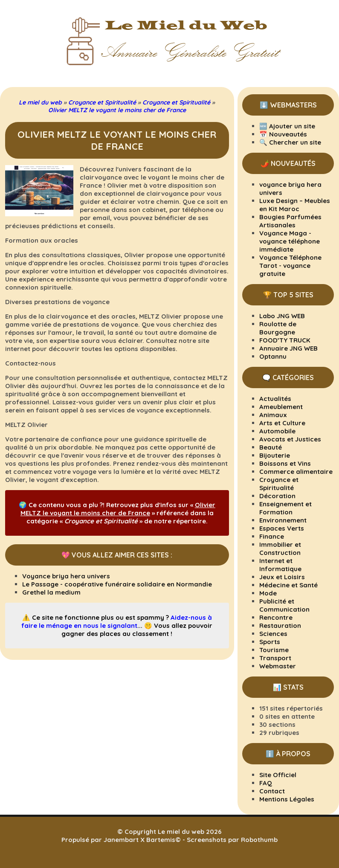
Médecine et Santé (288, 585)
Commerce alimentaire (296, 472)
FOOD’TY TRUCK (285, 340)
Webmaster (278, 666)
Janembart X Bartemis (139, 840)
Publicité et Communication (284, 605)
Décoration (277, 496)
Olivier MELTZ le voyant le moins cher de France (118, 509)
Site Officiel (278, 775)
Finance (272, 536)
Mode (268, 593)
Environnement (283, 520)
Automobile (277, 431)
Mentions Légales (287, 799)
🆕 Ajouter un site (287, 126)
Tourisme (274, 650)
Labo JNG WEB (282, 316)
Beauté (271, 447)
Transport (275, 658)
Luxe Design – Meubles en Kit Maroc (295, 205)
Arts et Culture (282, 423)
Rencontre (276, 617)
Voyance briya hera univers (66, 576)
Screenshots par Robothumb (232, 840)
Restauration (280, 626)
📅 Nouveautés (283, 134)
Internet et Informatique (280, 565)
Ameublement (281, 407)
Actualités (275, 399)
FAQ (266, 783)
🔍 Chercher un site (290, 142)
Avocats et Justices (290, 439)
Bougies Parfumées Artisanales (290, 221)
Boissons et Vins (285, 463)
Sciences (273, 634)
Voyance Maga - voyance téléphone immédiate (290, 241)
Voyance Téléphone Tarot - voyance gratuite (290, 266)
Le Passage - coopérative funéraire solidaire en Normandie (117, 584)
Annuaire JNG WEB (288, 348)
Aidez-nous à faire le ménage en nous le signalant (117, 621)
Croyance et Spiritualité (279, 484)
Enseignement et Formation (285, 508)
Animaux (273, 415)
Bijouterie (275, 455)
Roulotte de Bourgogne (278, 328)
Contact (272, 791)
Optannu (273, 356)
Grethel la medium (51, 592)
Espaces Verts (282, 528)
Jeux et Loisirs (282, 577)
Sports (270, 642)
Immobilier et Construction (280, 549)
